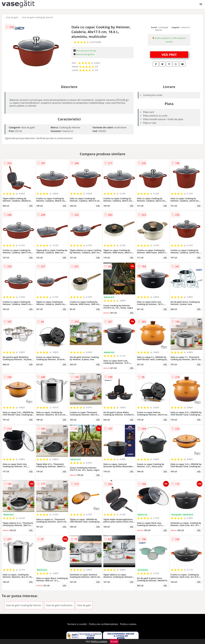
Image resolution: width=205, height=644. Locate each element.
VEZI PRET (169, 55)
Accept (114, 641)
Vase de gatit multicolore (59, 605)
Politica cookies (128, 624)
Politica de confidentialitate (104, 624)
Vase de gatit (12, 17)
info (31, 206)
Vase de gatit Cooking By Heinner (38, 17)
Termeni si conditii (77, 624)
